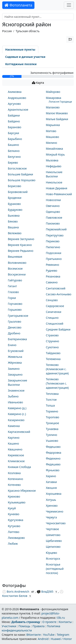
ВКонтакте (34, 635)
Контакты (65, 622)
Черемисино (55, 511)
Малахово (53, 107)
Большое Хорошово (22, 180)
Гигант (12, 286)
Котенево (14, 485)
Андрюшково (17, 98)
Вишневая (15, 257)
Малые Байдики (57, 119)
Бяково (13, 221)
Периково (53, 241)
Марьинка (53, 125)
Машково (52, 137)
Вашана (13, 227)
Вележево (15, 233)
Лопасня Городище (60, 102)
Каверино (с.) (17, 414)
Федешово (53, 447)
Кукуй (12, 508)
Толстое (51, 400)
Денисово (15, 327)
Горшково (15, 310)
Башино (13, 145)
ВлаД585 (45, 592)
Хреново (52, 506)
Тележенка (53, 359)
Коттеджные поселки (21, 64)
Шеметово (53, 535)
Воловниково (17, 263)
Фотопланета (18, 5)
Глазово (13, 292)
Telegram (63, 635)
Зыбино (13, 396)
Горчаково (15, 304)
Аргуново (14, 104)
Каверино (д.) (17, 408)
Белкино (14, 151)
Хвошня (51, 488)
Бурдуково (15, 210)
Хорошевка (54, 494)
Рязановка (53, 276)
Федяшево (53, 464)
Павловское (54, 218)
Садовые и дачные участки (25, 57)
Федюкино (53, 458)
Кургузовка (16, 520)
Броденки (15, 198)
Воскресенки (17, 274)
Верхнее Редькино (21, 251)
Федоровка (54, 453)
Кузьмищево (17, 502)
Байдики (14, 115)
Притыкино (54, 259)
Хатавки (51, 482)
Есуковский (16, 351)
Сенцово (52, 300)
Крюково (14, 496)
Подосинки (54, 253)
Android (43, 639)
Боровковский (18, 192)
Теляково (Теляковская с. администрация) (57, 383)
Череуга (51, 517)
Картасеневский (19, 432)
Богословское (17, 168)
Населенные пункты (20, 49)
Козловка (14, 473)
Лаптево (14, 532)
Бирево (13, 163)
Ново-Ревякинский (59, 194)
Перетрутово (55, 235)
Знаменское (16, 390)
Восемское (15, 269)
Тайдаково (53, 353)
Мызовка (52, 160)
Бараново (15, 127)
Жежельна (15, 357)
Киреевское (16, 455)
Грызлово (15, 321)
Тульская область (28, 31)
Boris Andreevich (16, 592)
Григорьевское (18, 316)
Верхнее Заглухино (21, 239)
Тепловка (52, 394)
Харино (51, 476)
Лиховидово (16, 538)
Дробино (14, 333)
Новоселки (53, 200)
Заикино (14, 369)
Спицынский (55, 324)
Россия (7, 31)
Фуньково (53, 470)
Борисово (15, 186)
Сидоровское (55, 306)
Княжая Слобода (19, 467)
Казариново (16, 420)
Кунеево (14, 514)
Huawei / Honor (61, 639)
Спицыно (52, 318)
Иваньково (16, 402)
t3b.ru (61, 618)
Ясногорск (53, 559)
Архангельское (18, 110)
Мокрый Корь (55, 154)
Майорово (53, 92)
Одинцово (53, 212)
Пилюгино (53, 247)
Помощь (24, 626)
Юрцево (51, 553)
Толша (50, 405)
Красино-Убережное (22, 491)
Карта (38, 83)
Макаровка (54, 98)
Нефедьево (54, 166)
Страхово (52, 335)
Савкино (52, 282)
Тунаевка (52, 429)
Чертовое (52, 529)
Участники (9, 626)
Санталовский (56, 288)
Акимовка (15, 92)
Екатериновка (17, 339)
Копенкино (16, 479)
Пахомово (53, 223)
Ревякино (52, 265)
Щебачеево (54, 541)
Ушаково (52, 441)
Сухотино (52, 347)
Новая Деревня (56, 188)
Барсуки (13, 133)
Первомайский (56, 229)
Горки (12, 298)
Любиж (13, 544)
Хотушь (51, 500)
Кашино (13, 443)
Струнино (52, 341)
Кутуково (14, 526)
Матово (51, 131)
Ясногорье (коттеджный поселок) (55, 569)
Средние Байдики (58, 329)
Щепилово (53, 547)
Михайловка (54, 149)
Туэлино (51, 435)
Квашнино (15, 449)
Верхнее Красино (20, 245)
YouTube (49, 635)
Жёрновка (15, 363)
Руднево (51, 271)
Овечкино (53, 206)
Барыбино (15, 139)
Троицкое (52, 423)
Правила (38, 626)
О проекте (49, 622)
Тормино (52, 411)
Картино (14, 438)
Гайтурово (15, 280)
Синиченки (54, 312)
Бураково (14, 204)
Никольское (54, 182)
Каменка (14, 426)
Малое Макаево (57, 113)
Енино (12, 345)
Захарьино (15, 374)
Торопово (52, 417)
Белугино (14, 157)
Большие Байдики (20, 174)
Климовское (16, 461)
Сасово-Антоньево (59, 294)
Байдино (14, 121)
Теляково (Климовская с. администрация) (57, 369)
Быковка (14, 216)
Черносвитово (56, 523)
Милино (51, 143)
